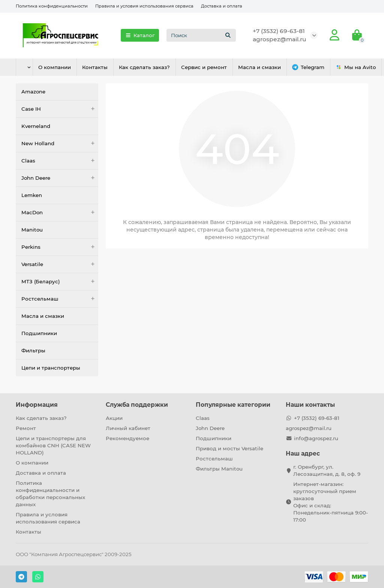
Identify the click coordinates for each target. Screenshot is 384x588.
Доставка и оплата (222, 6)
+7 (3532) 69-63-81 (279, 31)
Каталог (140, 35)
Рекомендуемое (127, 438)
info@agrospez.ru (316, 438)
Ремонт (26, 428)
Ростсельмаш (60, 299)
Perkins (60, 247)
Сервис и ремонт (216, 67)
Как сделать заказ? (154, 67)
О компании (59, 67)
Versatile (60, 264)
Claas (60, 161)
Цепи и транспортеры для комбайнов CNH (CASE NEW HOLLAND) (53, 445)
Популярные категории (233, 405)
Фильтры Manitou (219, 469)
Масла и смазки (275, 67)
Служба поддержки (137, 405)
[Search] (201, 35)
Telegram (326, 67)
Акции (114, 418)
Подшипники (39, 333)
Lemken (32, 195)
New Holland (60, 144)
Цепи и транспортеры (51, 368)
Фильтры (33, 350)
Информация (37, 405)
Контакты (102, 67)
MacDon (60, 213)
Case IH (60, 109)
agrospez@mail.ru (280, 39)
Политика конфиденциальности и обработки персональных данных (50, 494)
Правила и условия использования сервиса (144, 6)
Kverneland (36, 126)
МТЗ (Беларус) (60, 282)
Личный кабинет (128, 428)
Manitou (32, 230)
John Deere (60, 178)
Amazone (33, 92)
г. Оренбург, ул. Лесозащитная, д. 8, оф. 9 (327, 470)
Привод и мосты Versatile (229, 448)
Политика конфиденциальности (52, 6)
